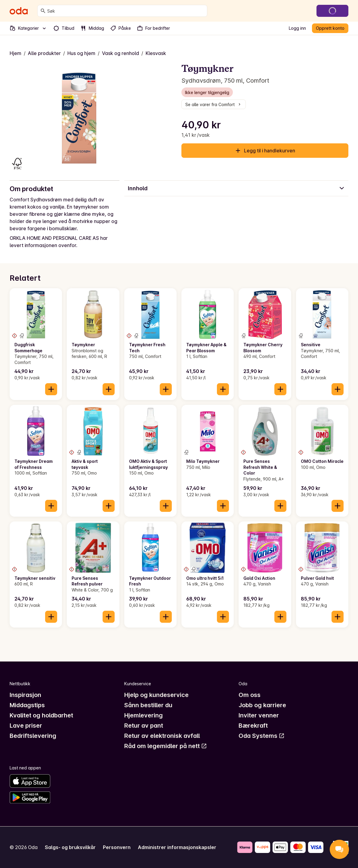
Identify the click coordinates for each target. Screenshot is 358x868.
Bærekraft (253, 726)
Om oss (250, 695)
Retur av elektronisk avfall (162, 736)
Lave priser (26, 726)
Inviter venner (259, 715)
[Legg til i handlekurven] (51, 389)
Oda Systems (262, 736)
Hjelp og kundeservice (156, 695)
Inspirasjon (25, 695)
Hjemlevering (144, 715)
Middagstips (27, 705)
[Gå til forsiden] (19, 11)
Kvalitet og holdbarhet (41, 715)
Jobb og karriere (262, 705)
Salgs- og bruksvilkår (70, 847)
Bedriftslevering (33, 736)
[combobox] (126, 11)
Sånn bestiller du (148, 705)
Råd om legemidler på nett (166, 746)
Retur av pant (144, 726)
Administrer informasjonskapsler (177, 847)
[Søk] (43, 11)
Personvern (117, 847)
